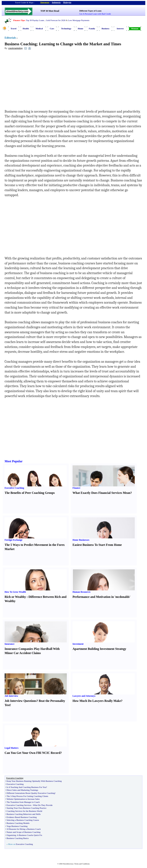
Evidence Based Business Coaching (22, 817)
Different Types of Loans (91, 11)
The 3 (9, 796)
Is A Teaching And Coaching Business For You (26, 787)
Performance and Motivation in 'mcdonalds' (101, 597)
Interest (120, 28)
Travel (13, 28)
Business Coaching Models (18, 823)
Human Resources (81, 592)
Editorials (10, 38)
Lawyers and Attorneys (84, 696)
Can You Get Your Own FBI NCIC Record (32, 753)
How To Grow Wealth (15, 592)
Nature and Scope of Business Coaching (23, 832)
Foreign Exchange (13, 540)
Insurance (9, 644)
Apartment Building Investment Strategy (99, 649)
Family (92, 28)
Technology (66, 28)
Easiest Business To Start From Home (97, 545)
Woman (135, 28)
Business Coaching (21, 44)
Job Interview (11, 696)
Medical (39, 28)
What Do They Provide (43, 805)
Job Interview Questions (20, 701)
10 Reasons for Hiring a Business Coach (24, 829)
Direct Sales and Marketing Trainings (22, 790)
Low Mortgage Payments (79, 20)
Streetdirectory (68, 864)
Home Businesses (81, 540)
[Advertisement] (36, 80)
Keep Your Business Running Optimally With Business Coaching (34, 781)
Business (105, 28)
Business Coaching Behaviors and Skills (24, 814)
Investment (78, 644)
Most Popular (14, 461)
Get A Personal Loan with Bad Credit (95, 14)
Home (80, 28)
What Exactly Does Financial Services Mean (101, 493)
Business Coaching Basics (18, 838)
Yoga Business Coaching (17, 826)
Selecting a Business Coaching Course (23, 820)
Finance (76, 488)
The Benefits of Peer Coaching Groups (30, 493)
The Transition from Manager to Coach (23, 802)
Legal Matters (11, 748)
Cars (52, 28)
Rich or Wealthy (15, 597)
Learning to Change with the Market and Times (80, 44)
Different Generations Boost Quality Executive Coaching (31, 793)
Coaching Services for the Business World (24, 811)
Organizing (11, 835)
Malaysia (67, 2)
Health (26, 28)
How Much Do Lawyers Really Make (97, 701)
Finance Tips (19, 20)
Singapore (45, 2)
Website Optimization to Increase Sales (23, 799)
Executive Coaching (14, 488)
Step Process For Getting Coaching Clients (30, 796)
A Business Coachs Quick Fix (30, 835)
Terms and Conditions (82, 864)
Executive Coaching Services (19, 805)
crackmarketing (15, 48)
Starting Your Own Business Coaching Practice (26, 808)
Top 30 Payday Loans (35, 20)
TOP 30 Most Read (50, 11)
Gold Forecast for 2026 (56, 20)
